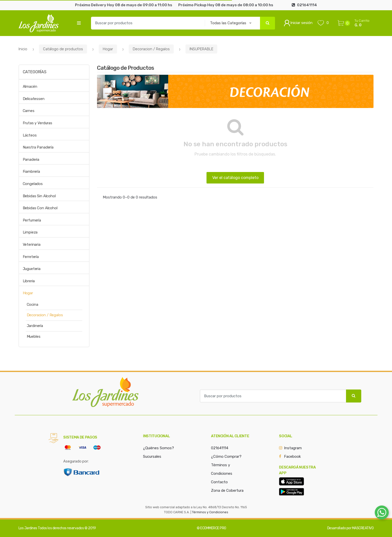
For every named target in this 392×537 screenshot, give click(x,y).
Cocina (32, 304)
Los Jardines (28, 528)
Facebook (292, 456)
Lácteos (30, 135)
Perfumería (32, 220)
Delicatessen (34, 99)
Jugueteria (32, 269)
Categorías (35, 72)
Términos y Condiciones (210, 512)
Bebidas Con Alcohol (40, 208)
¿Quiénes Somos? (158, 448)
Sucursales (152, 456)
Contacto (219, 482)
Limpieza (30, 232)
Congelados (33, 184)
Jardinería (35, 326)
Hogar (108, 49)
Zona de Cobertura (227, 490)
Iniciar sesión (298, 23)
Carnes (29, 111)
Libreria (29, 281)
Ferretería (31, 257)
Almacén (30, 86)
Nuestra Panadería (38, 147)
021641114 (220, 448)
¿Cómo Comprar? (226, 456)
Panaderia (31, 159)
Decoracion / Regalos (151, 49)
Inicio (23, 49)
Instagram (293, 448)
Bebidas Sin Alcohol (39, 196)
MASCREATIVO (363, 528)
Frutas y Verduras (37, 123)
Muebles (34, 336)
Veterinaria (32, 244)
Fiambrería (31, 171)
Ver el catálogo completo (235, 178)
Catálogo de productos (63, 49)
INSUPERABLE (201, 49)
